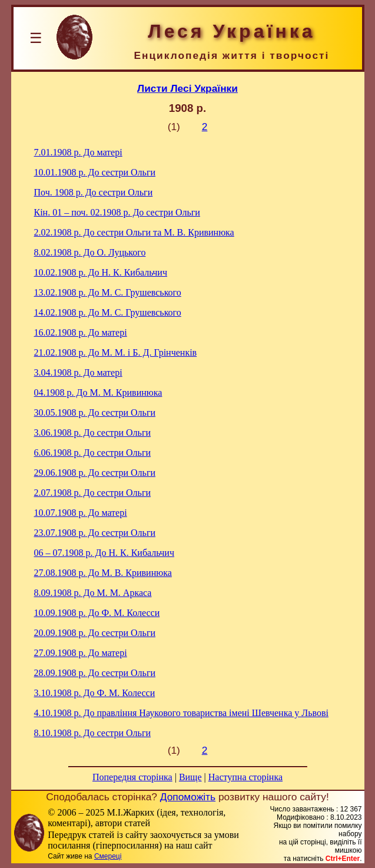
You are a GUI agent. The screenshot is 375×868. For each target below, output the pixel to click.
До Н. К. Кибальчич (101, 272)
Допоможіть (188, 797)
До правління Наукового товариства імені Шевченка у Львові (181, 713)
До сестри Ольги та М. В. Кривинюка (134, 232)
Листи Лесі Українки (187, 88)
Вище (190, 777)
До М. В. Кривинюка (103, 573)
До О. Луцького (90, 252)
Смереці (108, 856)
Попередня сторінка (132, 777)
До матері (78, 152)
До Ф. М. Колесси (97, 613)
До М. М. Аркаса (93, 593)
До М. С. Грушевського (108, 292)
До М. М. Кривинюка (98, 392)
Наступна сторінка (245, 777)
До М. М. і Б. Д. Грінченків (116, 352)
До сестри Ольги (95, 172)
